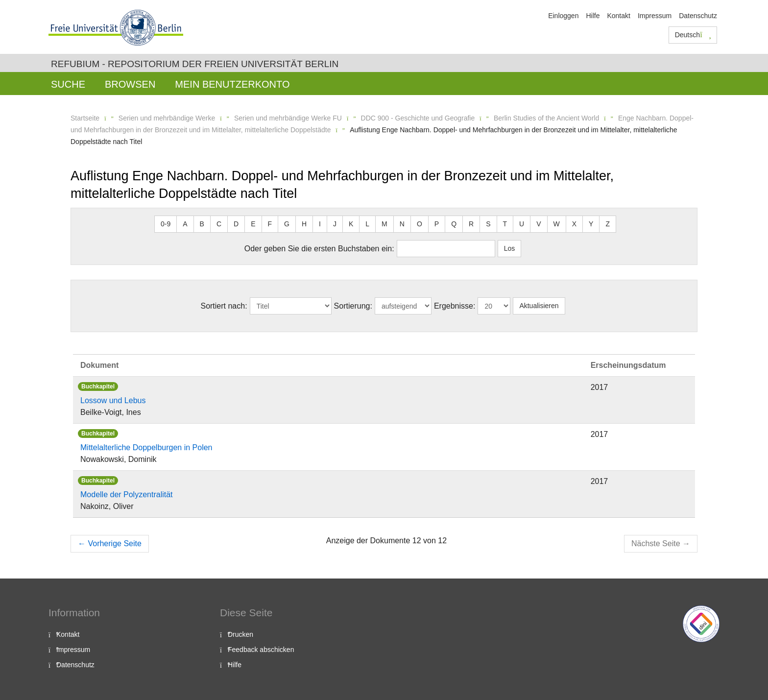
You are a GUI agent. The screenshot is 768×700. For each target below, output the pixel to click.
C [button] (219, 224)
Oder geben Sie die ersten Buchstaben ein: (319, 249)
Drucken (240, 634)
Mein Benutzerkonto (232, 84)
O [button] (420, 224)
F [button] (270, 224)
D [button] (236, 224)
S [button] (488, 224)
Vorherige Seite (110, 543)
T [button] (505, 224)
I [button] (320, 224)
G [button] (287, 224)
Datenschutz (698, 16)
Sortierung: (353, 306)
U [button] (522, 224)
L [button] (367, 224)
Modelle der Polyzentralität (127, 495)
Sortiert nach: (224, 306)
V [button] (539, 224)
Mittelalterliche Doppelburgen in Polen (146, 447)
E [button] (253, 224)
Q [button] (454, 224)
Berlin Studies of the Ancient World (546, 118)
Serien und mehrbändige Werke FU (288, 118)
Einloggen (563, 16)
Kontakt (618, 16)
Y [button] (591, 224)
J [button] (335, 224)
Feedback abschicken (261, 650)
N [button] (402, 224)
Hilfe (593, 16)
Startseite (85, 118)
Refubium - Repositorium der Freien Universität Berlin (195, 64)
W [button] (557, 224)
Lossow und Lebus (113, 400)
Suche (68, 84)
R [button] (471, 224)
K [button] (351, 224)
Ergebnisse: (455, 306)
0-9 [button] (166, 224)
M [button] (384, 224)
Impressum (655, 16)
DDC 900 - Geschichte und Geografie (418, 118)
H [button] (304, 224)
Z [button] (608, 224)
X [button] (574, 224)
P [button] (437, 224)
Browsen (130, 84)
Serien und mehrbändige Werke (167, 118)
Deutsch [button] (693, 35)
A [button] (185, 224)
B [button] (202, 224)
